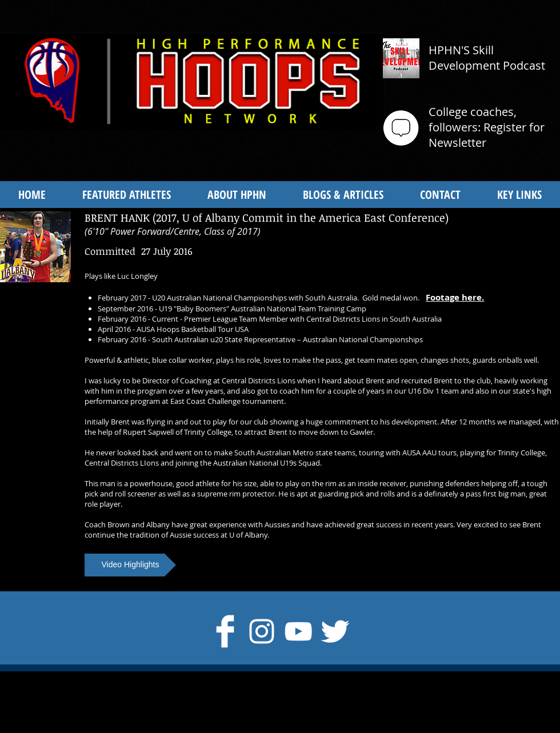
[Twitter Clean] (335, 631)
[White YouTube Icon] (298, 631)
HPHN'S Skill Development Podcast (487, 58)
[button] (130, 565)
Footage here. (455, 297)
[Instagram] (262, 631)
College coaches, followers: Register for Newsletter (487, 127)
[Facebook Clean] (225, 631)
